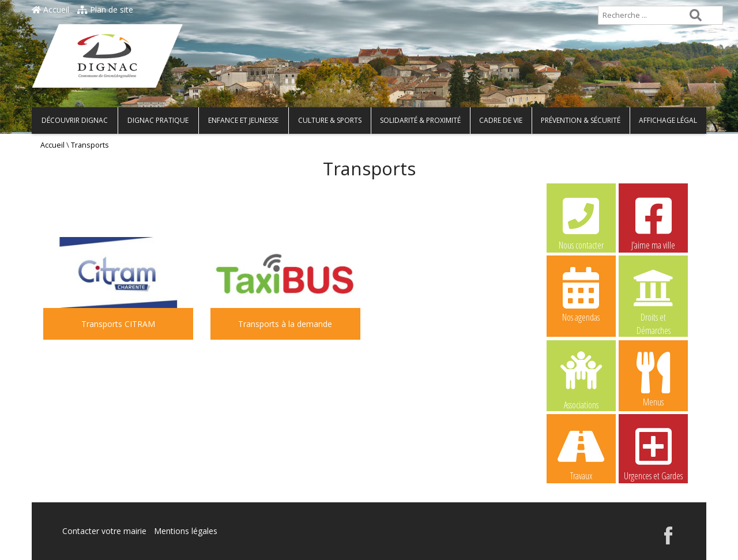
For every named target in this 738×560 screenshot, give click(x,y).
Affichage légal (668, 120)
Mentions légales (186, 531)
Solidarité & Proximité (420, 120)
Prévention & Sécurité (581, 120)
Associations (581, 379)
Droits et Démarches (653, 295)
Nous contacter (581, 222)
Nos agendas (581, 294)
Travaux (581, 453)
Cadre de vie (501, 120)
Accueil (50, 10)
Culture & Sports (330, 120)
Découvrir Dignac (75, 120)
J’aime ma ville (653, 222)
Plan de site (105, 10)
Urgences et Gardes (653, 453)
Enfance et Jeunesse (243, 120)
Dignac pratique (158, 120)
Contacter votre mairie (104, 531)
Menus (653, 379)
